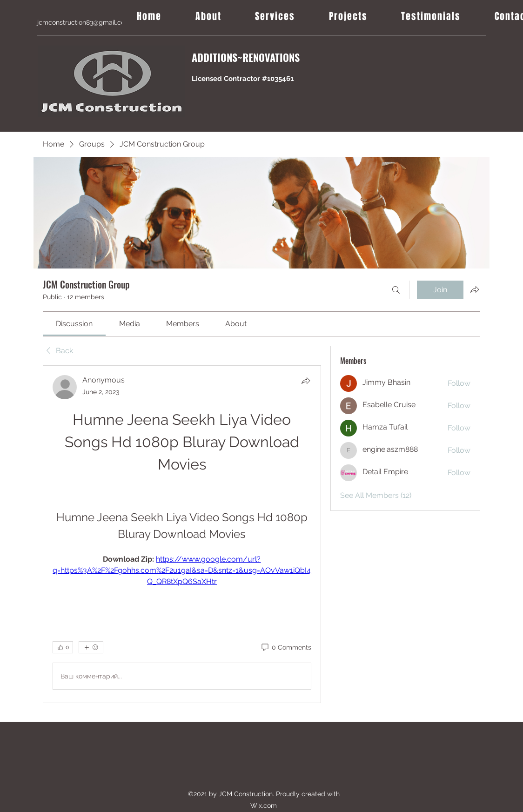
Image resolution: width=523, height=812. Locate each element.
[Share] (306, 381)
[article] (182, 534)
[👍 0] (63, 647)
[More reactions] (91, 647)
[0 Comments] (286, 648)
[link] (74, 324)
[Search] (396, 290)
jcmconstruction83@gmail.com (84, 22)
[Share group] (475, 289)
